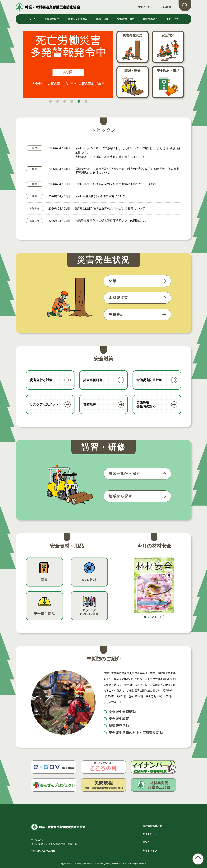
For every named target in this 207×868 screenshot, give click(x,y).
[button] (51, 101)
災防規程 (90, 404)
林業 (113, 281)
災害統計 (117, 314)
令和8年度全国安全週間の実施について (101, 196)
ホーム (32, 19)
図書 (44, 580)
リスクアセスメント (44, 404)
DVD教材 (89, 580)
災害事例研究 (93, 380)
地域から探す (121, 496)
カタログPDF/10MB (89, 612)
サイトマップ (150, 851)
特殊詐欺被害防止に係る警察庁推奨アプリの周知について (113, 221)
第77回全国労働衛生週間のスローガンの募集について (110, 208)
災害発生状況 (133, 35)
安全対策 (168, 35)
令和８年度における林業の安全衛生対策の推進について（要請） (117, 184)
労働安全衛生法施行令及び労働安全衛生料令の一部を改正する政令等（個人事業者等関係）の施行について (127, 171)
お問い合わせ (145, 7)
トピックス (172, 19)
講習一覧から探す (125, 474)
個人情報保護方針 (152, 826)
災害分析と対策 (41, 380)
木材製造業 (118, 298)
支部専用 (166, 7)
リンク (146, 842)
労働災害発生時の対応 (146, 404)
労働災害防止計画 (149, 380)
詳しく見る (149, 617)
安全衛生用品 (44, 614)
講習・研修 (133, 71)
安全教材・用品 (168, 71)
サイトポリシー (151, 834)
